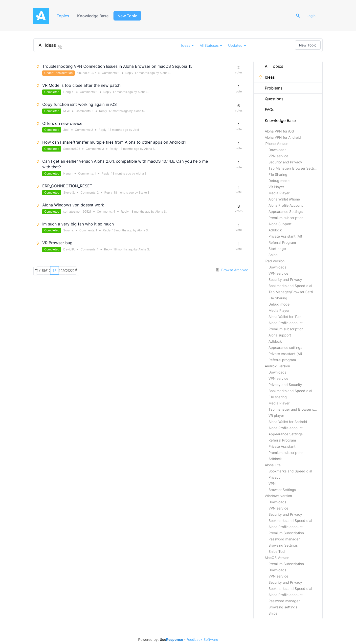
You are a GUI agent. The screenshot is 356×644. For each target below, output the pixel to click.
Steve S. (69, 192)
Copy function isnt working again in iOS (79, 104)
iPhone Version (277, 144)
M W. (67, 111)
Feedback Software (202, 640)
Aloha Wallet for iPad (285, 317)
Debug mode (279, 181)
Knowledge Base (95, 16)
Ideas (267, 77)
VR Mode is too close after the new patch (81, 85)
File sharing (278, 397)
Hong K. (69, 92)
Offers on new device (62, 123)
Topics (64, 16)
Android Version (277, 366)
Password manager (284, 539)
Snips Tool (277, 551)
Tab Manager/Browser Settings (294, 292)
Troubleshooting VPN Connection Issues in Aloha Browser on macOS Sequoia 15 (117, 66)
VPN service (278, 156)
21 (107, 271)
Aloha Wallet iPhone (284, 199)
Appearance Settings (286, 211)
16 (64, 271)
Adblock (275, 230)
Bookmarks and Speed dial (290, 286)
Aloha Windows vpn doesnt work (73, 205)
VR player (276, 415)
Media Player (279, 193)
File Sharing (278, 174)
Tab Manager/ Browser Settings (294, 168)
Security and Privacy (285, 162)
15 (55, 271)
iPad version (275, 261)
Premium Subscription (286, 533)
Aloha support (280, 335)
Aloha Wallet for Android (288, 422)
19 (89, 271)
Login (313, 16)
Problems (270, 88)
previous (38, 270)
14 (46, 271)
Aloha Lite (273, 465)
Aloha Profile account (286, 323)
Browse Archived (232, 270)
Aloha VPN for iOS (279, 131)
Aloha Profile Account (286, 205)
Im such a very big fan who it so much (78, 224)
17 (72, 271)
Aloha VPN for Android (283, 137)
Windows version (278, 496)
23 (124, 271)
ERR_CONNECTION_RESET (67, 186)
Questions (271, 99)
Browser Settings (282, 490)
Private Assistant (282, 446)
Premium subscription (286, 218)
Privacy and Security (285, 385)
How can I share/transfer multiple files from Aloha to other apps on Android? (114, 142)
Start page (277, 249)
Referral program (282, 360)
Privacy (275, 477)
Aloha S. (165, 73)
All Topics (271, 66)
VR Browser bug (57, 243)
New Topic (130, 16)
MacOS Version (277, 558)
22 (115, 271)
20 (98, 271)
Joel (66, 130)
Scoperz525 (72, 149)
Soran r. (68, 230)
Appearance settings (285, 347)
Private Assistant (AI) (285, 236)
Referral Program (282, 242)
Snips (273, 255)
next (133, 270)
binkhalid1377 (86, 73)
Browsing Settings (283, 545)
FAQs (266, 110)
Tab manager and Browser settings (295, 409)
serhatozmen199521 (77, 211)
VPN (272, 483)
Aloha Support (280, 224)
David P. (69, 249)
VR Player (276, 187)
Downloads (277, 150)
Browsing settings (283, 607)
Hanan (68, 173)
